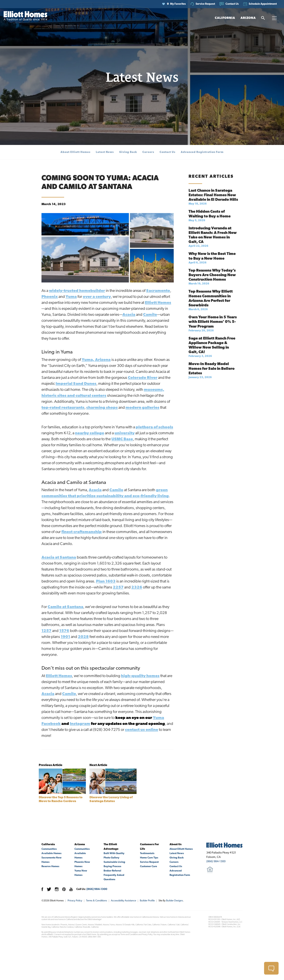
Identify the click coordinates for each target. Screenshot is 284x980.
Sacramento (158, 291)
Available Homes (51, 853)
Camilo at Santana (65, 607)
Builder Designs (175, 901)
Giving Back (128, 152)
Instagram (80, 724)
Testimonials (147, 853)
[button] (229, 4)
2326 (137, 587)
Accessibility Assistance (123, 901)
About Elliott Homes (75, 152)
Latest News (105, 152)
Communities (49, 849)
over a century (97, 297)
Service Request (149, 862)
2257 (118, 587)
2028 (83, 637)
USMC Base (122, 439)
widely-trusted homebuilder (77, 291)
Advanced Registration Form (202, 152)
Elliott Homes (158, 303)
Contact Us (167, 152)
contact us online (142, 730)
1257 (46, 631)
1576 (64, 631)
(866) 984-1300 (97, 889)
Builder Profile (147, 901)
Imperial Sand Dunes (76, 384)
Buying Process (112, 866)
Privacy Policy (75, 901)
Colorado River (143, 378)
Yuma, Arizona (96, 360)
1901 (65, 637)
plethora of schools (154, 427)
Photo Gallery (111, 858)
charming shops (102, 408)
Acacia (129, 315)
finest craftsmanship (82, 532)
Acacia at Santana (59, 558)
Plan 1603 (106, 581)
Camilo (150, 315)
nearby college (90, 433)
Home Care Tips (149, 858)
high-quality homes (140, 676)
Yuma (71, 297)
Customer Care (149, 866)
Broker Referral (112, 871)
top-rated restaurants (63, 408)
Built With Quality (114, 853)
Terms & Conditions (97, 901)
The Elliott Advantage (111, 847)
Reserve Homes (50, 866)
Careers (148, 152)
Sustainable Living (114, 862)
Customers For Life (150, 847)
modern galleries (142, 408)
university (125, 433)
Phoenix (50, 297)
